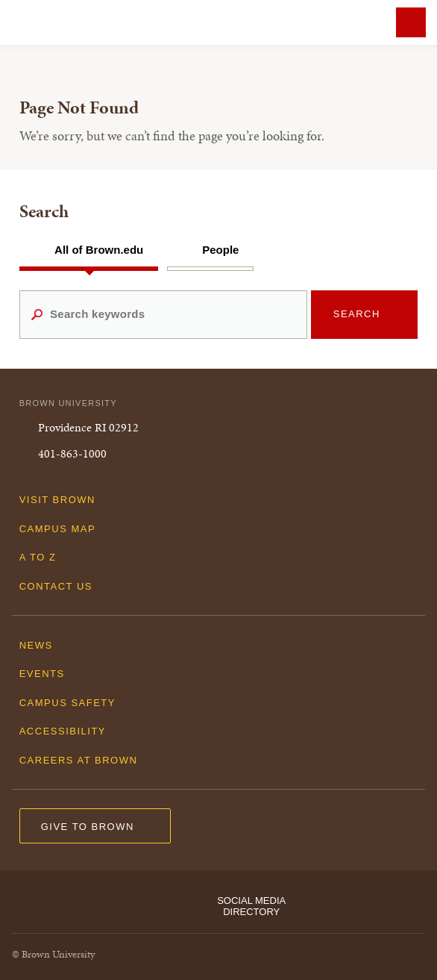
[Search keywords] (163, 314)
